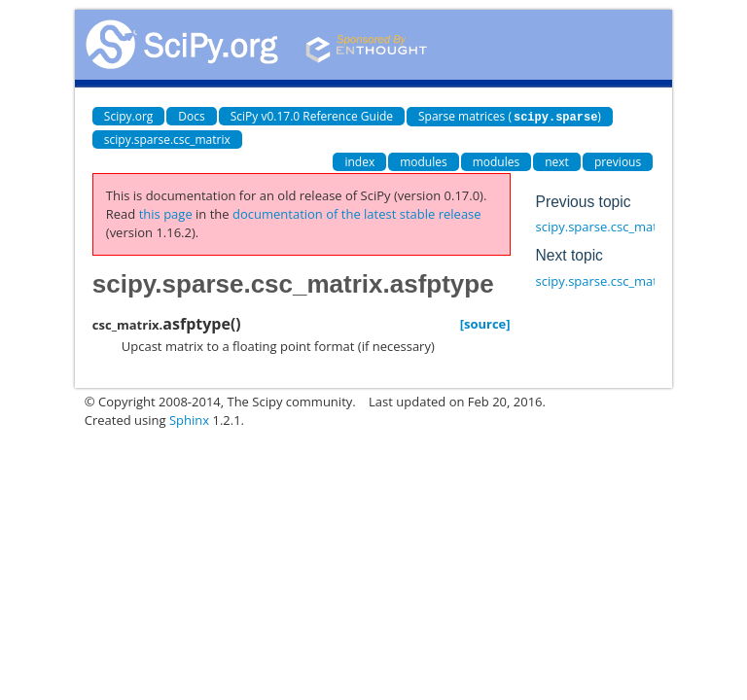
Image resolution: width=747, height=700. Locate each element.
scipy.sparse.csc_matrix (167, 139)
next (557, 161)
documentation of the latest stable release (357, 213)
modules (424, 161)
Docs (191, 116)
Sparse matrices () (510, 116)
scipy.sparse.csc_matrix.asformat (633, 226)
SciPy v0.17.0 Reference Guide (312, 116)
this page (166, 213)
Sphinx (189, 419)
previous (618, 161)
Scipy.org (129, 116)
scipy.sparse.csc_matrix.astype (625, 280)
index (359, 161)
